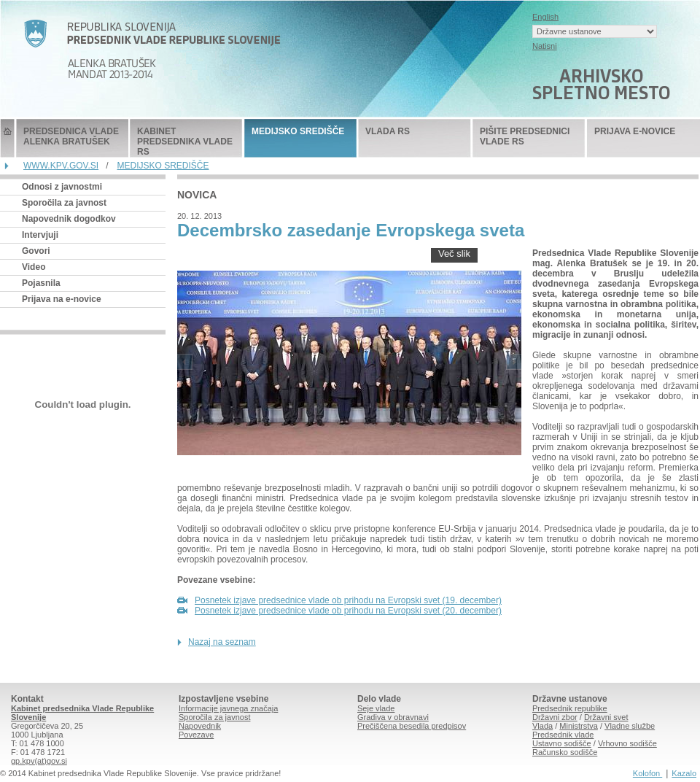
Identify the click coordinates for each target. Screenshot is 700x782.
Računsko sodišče (565, 752)
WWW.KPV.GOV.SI (61, 166)
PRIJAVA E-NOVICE (635, 131)
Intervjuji (40, 235)
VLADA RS (388, 131)
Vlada (542, 726)
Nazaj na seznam (222, 642)
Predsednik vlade (563, 735)
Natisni (545, 46)
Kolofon (647, 773)
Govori (36, 251)
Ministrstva (579, 726)
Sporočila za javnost (64, 203)
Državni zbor (555, 717)
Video (34, 267)
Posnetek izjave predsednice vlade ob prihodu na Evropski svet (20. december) (348, 611)
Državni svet (606, 717)
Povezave (196, 735)
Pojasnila (41, 283)
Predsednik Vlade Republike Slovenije (7, 138)
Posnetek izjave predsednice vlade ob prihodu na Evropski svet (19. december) (348, 600)
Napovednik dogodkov (69, 219)
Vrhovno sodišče (627, 743)
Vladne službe (630, 726)
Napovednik (200, 726)
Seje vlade (376, 708)
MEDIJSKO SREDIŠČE (298, 131)
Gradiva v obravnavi (393, 717)
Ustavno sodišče (562, 743)
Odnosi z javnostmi (62, 187)
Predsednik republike (570, 708)
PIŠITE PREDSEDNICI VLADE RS (525, 136)
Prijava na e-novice (62, 299)
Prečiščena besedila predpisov (412, 726)
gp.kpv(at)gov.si (39, 761)
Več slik (454, 253)
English (545, 17)
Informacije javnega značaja (228, 708)
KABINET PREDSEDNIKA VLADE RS (185, 142)
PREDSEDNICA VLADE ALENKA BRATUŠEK (71, 136)
